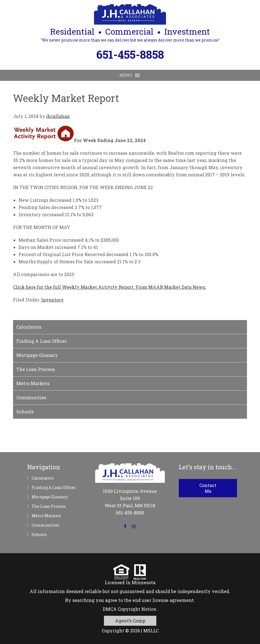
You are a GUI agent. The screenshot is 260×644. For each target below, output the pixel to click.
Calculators (29, 327)
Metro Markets (33, 383)
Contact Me (208, 488)
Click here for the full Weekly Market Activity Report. (74, 287)
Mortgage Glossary (37, 355)
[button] (126, 75)
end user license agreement (163, 600)
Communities (31, 397)
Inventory (53, 300)
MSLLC (151, 631)
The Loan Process (36, 369)
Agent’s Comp (130, 621)
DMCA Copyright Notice (129, 609)
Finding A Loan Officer (42, 341)
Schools (25, 412)
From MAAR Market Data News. (170, 287)
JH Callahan (130, 14)
